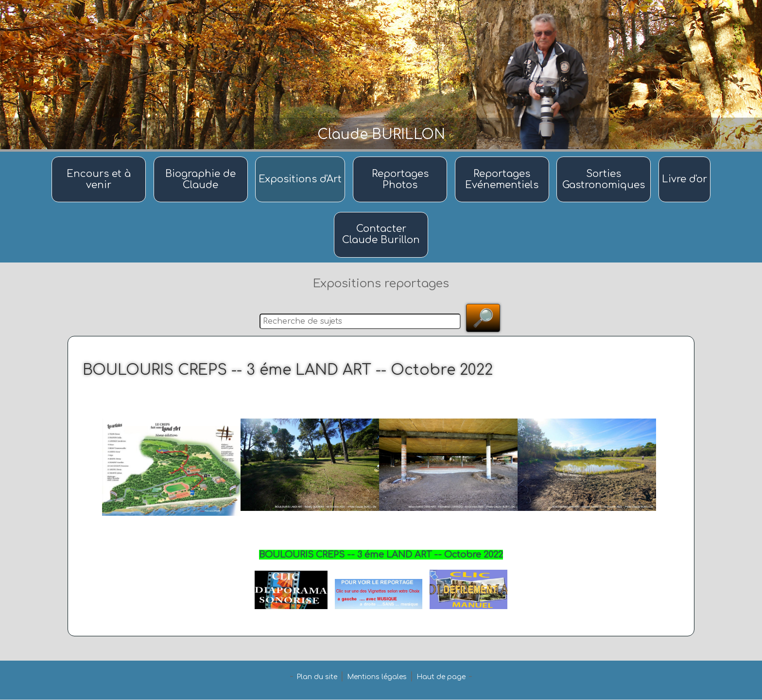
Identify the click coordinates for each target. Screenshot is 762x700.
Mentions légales (377, 677)
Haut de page (441, 677)
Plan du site (317, 677)
